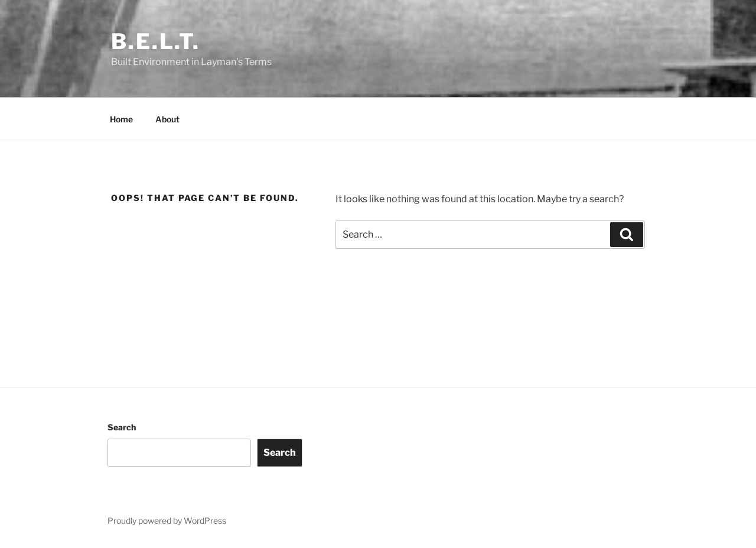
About (167, 119)
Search (122, 427)
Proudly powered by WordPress (167, 521)
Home (121, 119)
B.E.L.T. (156, 41)
